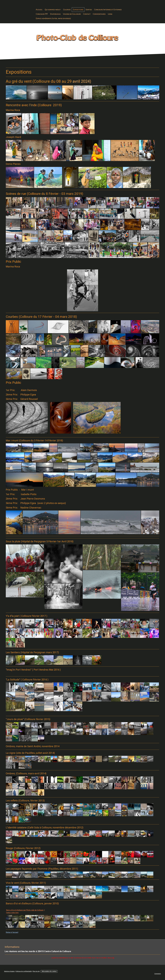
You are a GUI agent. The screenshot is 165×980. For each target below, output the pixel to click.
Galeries (67, 10)
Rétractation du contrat (49, 971)
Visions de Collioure (72, 14)
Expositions (78, 10)
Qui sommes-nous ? (53, 10)
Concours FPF (42, 14)
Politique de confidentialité (24, 971)
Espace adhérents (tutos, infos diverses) (53, 18)
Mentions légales (9, 971)
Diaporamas (55, 14)
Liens (110, 14)
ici (113, 958)
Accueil (39, 10)
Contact (87, 14)
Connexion (158, 974)
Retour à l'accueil (12, 932)
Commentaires (99, 14)
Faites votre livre (12, 913)
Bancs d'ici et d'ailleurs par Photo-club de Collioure (25, 910)
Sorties (89, 10)
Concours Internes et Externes (108, 10)
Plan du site (36, 971)
